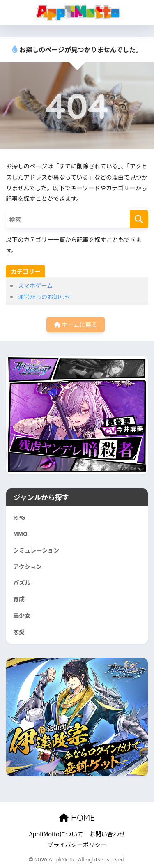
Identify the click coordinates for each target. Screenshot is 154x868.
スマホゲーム (35, 285)
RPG (19, 517)
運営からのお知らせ (44, 296)
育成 (19, 599)
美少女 (22, 615)
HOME (77, 818)
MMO (20, 534)
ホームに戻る (75, 324)
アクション (28, 566)
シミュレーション (36, 550)
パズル (22, 583)
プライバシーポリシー (77, 844)
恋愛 (19, 632)
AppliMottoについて (56, 834)
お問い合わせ (107, 834)
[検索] (139, 219)
